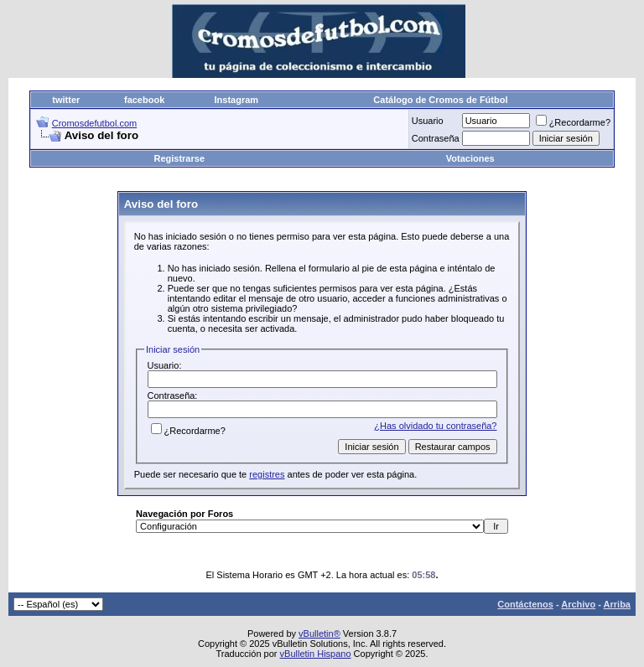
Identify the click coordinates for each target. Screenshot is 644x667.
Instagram (237, 100)
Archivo (578, 604)
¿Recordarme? (573, 122)
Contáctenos (525, 604)
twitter (66, 100)
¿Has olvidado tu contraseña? (435, 426)
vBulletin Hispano (316, 654)
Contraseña (436, 138)
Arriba (617, 604)
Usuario (428, 121)
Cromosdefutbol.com (95, 123)
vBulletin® (319, 633)
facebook (144, 100)
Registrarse (179, 158)
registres (267, 474)
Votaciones (470, 158)
